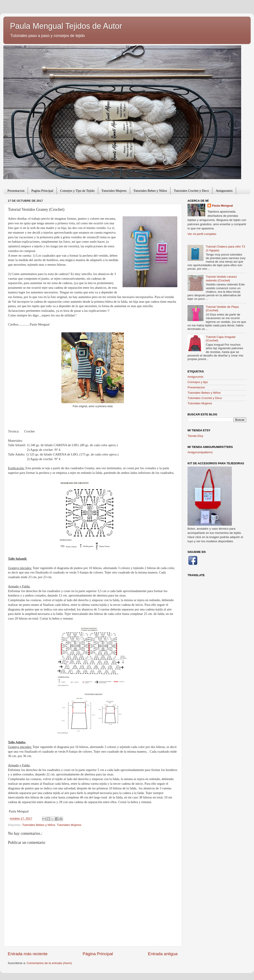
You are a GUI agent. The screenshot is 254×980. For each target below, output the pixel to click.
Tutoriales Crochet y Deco (191, 191)
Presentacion (16, 191)
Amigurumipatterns (200, 452)
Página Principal (98, 954)
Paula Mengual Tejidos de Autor (66, 26)
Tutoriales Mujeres (114, 191)
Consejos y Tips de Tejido (77, 191)
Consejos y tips (198, 382)
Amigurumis (224, 191)
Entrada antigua (163, 954)
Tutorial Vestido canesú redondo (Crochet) (221, 278)
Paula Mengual (222, 206)
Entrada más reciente (28, 954)
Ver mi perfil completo (202, 234)
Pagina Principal (42, 191)
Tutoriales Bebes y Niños (150, 191)
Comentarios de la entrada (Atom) (49, 963)
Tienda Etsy (195, 436)
